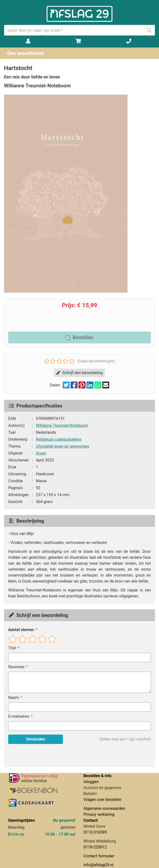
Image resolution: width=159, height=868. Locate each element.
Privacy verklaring (99, 814)
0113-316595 (95, 832)
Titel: (13, 648)
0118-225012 (95, 847)
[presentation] (40, 755)
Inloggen (91, 782)
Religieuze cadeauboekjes (59, 439)
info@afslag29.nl (98, 865)
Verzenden (36, 739)
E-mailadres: (19, 716)
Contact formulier (99, 856)
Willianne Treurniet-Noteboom (62, 425)
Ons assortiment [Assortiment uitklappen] (26, 53)
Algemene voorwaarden (104, 808)
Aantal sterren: (21, 630)
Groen (41, 453)
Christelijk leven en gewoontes (63, 446)
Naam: (14, 698)
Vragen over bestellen (102, 800)
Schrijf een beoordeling (79, 373)
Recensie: (17, 667)
